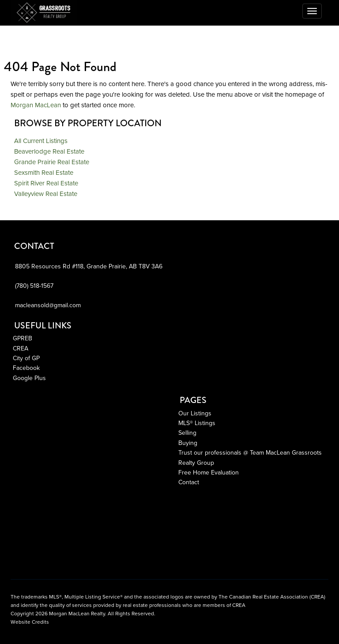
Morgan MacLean (36, 105)
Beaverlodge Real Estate (49, 151)
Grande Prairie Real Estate (52, 162)
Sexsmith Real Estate (44, 173)
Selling (187, 433)
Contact (189, 482)
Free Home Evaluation (209, 473)
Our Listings (195, 413)
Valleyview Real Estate (46, 194)
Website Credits (30, 622)
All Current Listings (41, 141)
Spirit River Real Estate (46, 183)
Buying (188, 443)
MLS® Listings (197, 423)
